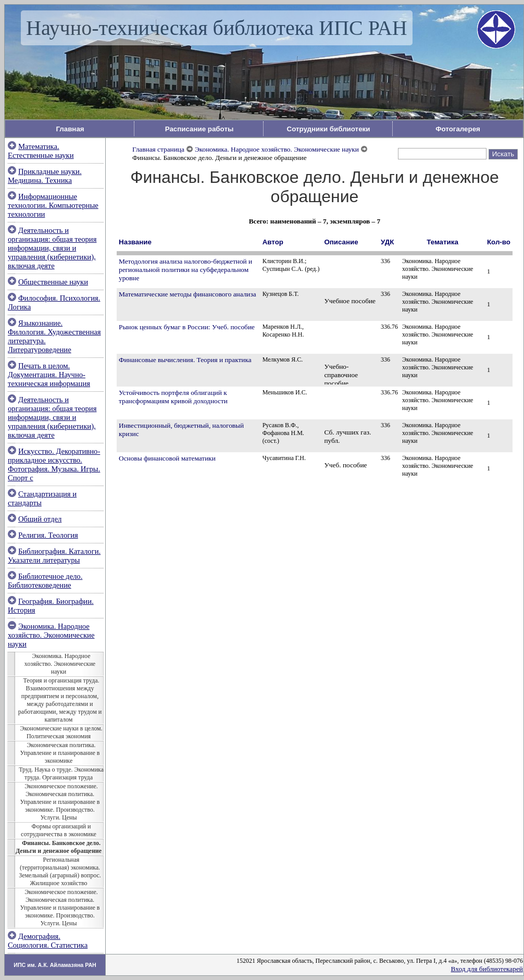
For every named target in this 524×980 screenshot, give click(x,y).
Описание (341, 242)
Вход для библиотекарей (487, 969)
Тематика (442, 242)
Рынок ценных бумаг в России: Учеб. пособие (187, 327)
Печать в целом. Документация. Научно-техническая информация (49, 375)
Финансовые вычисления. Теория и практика (185, 360)
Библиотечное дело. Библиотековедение (45, 581)
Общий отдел (40, 519)
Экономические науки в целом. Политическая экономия (61, 732)
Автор (273, 242)
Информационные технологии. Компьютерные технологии (53, 205)
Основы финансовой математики (167, 458)
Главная (70, 129)
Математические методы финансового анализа (188, 294)
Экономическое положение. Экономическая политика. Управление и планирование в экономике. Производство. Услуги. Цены (60, 802)
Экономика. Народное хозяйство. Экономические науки (51, 635)
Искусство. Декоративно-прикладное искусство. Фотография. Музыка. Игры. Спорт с (54, 464)
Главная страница (158, 149)
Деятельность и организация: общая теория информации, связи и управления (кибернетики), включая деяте (52, 248)
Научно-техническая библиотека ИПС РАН (217, 28)
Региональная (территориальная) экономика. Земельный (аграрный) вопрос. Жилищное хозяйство (60, 871)
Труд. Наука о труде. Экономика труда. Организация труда (61, 773)
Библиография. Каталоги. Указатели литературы (54, 556)
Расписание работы (199, 129)
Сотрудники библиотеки (329, 129)
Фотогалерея (458, 129)
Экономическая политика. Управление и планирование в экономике (60, 753)
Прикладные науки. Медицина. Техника (45, 176)
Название (135, 242)
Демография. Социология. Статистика (48, 941)
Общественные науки (53, 282)
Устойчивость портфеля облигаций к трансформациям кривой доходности (173, 397)
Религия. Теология (48, 535)
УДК (387, 242)
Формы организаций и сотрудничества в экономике (59, 830)
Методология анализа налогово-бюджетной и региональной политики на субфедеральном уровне (185, 270)
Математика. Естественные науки (41, 151)
